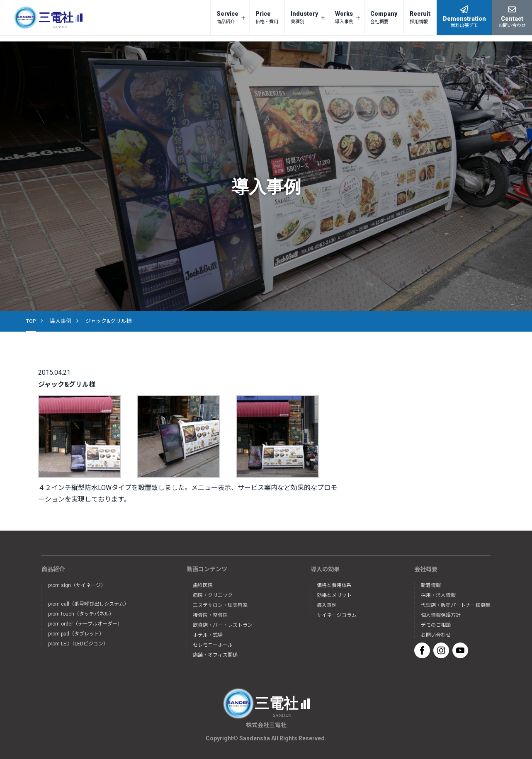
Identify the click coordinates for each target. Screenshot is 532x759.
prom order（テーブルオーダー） (85, 624)
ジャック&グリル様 (109, 321)
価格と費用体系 (334, 585)
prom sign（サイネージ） (77, 585)
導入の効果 (325, 569)
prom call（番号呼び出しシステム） (89, 604)
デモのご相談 (436, 625)
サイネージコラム (337, 615)
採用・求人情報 (438, 595)
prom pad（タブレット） (76, 634)
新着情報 (431, 585)
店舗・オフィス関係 (215, 655)
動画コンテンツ (207, 569)
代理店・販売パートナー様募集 (456, 605)
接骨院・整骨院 (210, 615)
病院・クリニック (213, 595)
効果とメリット (334, 595)
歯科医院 (203, 585)
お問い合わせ (436, 635)
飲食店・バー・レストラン (223, 625)
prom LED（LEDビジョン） (78, 644)
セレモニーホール (213, 645)
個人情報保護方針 (441, 615)
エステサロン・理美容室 (220, 605)
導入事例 (61, 321)
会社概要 (426, 569)
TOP (31, 321)
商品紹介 (53, 569)
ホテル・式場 (208, 635)
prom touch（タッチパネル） (81, 614)
